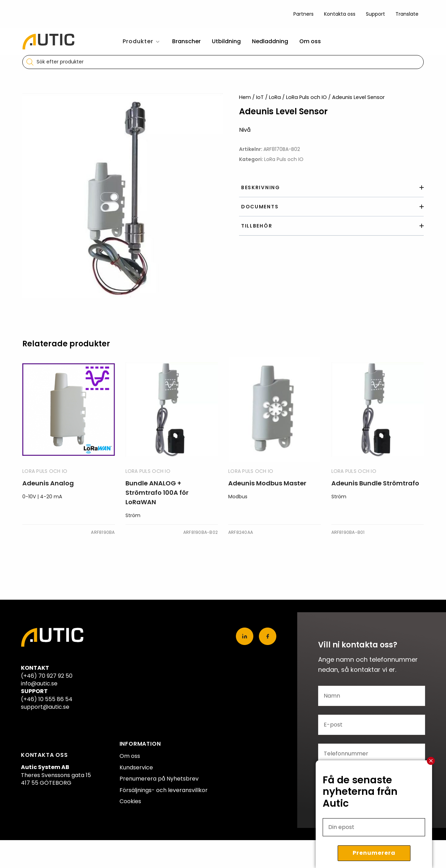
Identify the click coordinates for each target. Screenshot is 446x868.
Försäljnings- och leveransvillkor (164, 790)
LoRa (275, 97)
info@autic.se (39, 683)
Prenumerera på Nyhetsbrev (159, 779)
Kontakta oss (340, 14)
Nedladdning (270, 41)
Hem (245, 97)
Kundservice (136, 767)
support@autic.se (45, 707)
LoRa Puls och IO (306, 97)
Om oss (310, 41)
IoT (260, 97)
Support (375, 14)
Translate (407, 14)
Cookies (130, 801)
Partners (303, 14)
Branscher (186, 41)
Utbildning (226, 41)
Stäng (431, 761)
